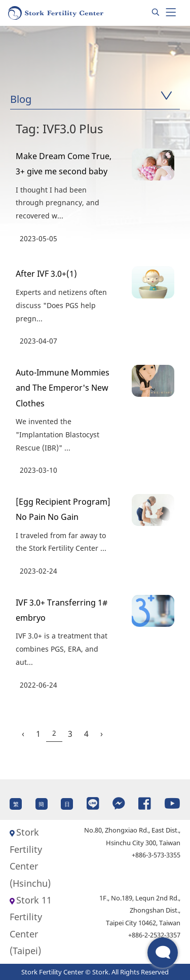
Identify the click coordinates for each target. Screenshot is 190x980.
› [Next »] (102, 734)
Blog (21, 99)
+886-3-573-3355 (156, 855)
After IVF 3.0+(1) (46, 274)
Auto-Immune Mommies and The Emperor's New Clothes (63, 388)
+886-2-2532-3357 (154, 935)
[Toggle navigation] (171, 13)
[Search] (156, 13)
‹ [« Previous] (23, 734)
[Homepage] (56, 13)
